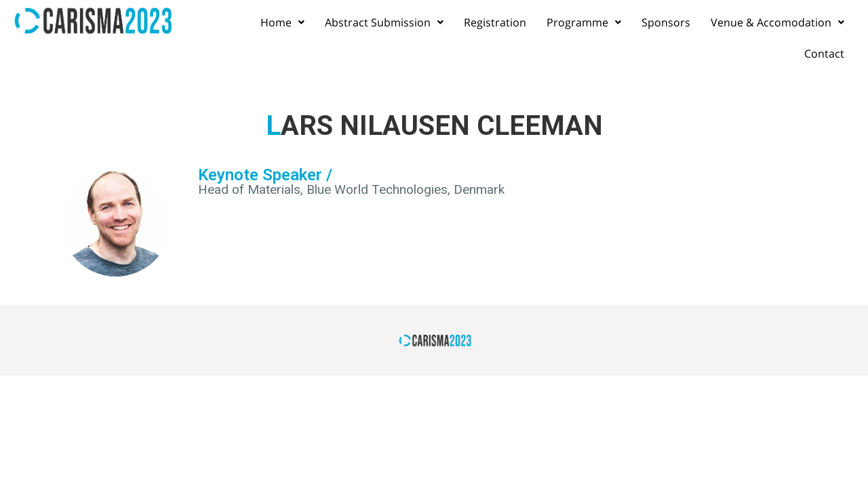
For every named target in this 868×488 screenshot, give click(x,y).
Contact (824, 54)
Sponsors (666, 22)
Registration (495, 22)
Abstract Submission (384, 22)
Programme (584, 22)
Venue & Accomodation (777, 22)
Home (282, 22)
